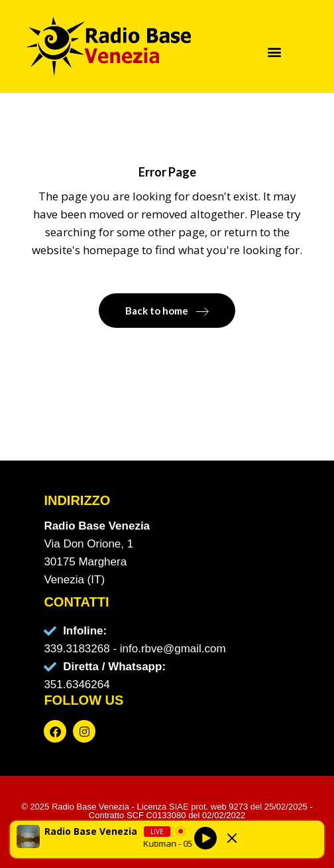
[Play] (205, 838)
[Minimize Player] (232, 838)
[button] (275, 51)
